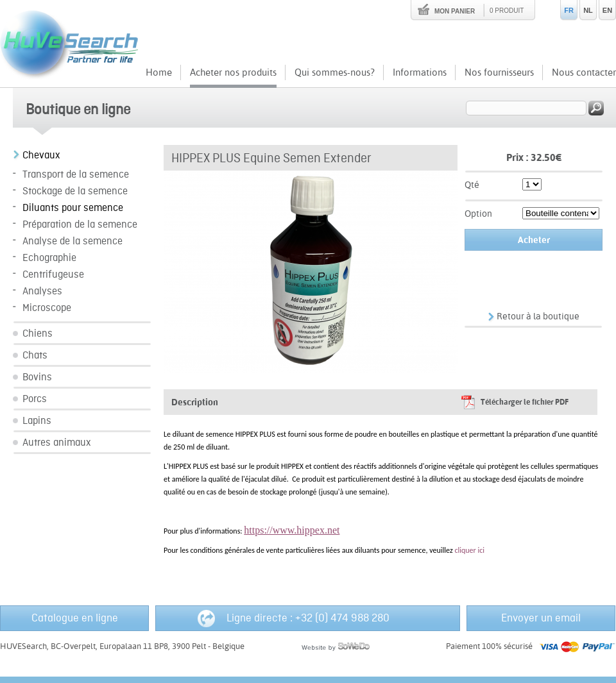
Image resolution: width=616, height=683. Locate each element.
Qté (472, 185)
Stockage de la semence (75, 191)
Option (478, 214)
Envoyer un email (541, 618)
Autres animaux (57, 443)
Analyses (42, 291)
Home (159, 72)
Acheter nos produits (233, 72)
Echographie (49, 258)
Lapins (37, 421)
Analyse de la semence (73, 241)
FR (569, 10)
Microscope (47, 308)
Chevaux (41, 156)
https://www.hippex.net (292, 530)
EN (607, 10)
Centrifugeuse (53, 275)
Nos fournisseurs (499, 72)
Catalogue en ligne (75, 618)
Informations (420, 72)
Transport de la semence (76, 175)
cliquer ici (469, 550)
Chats (35, 356)
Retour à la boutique (538, 316)
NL (588, 10)
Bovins (37, 377)
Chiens (38, 334)
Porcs (35, 399)
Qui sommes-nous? (335, 72)
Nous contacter (584, 72)
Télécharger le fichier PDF (525, 402)
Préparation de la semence (80, 225)
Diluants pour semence (73, 208)
